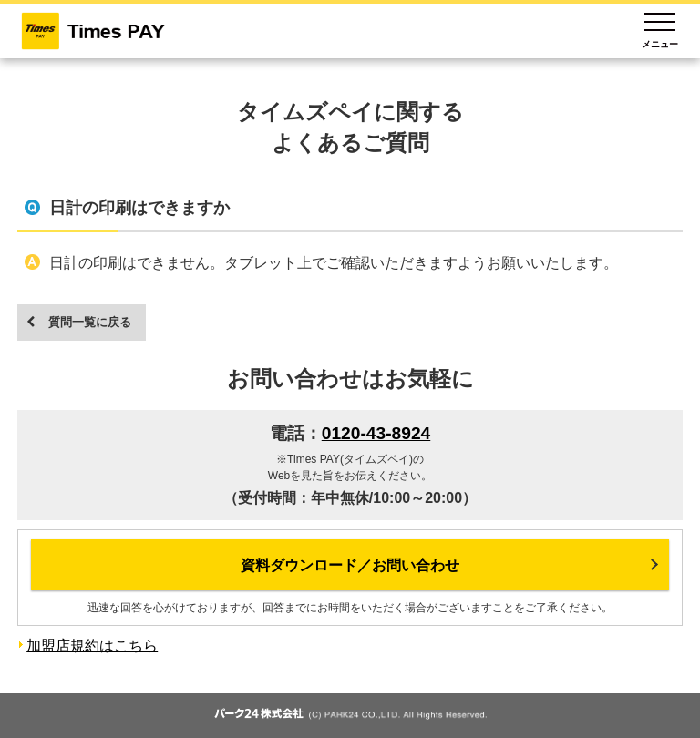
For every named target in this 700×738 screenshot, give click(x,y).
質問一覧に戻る (90, 322)
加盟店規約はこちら (92, 646)
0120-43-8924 (376, 433)
